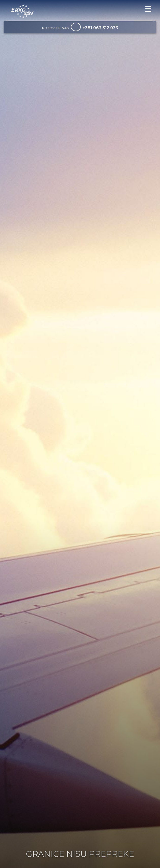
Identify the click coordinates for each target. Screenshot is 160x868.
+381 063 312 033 (100, 28)
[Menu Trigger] (148, 9)
